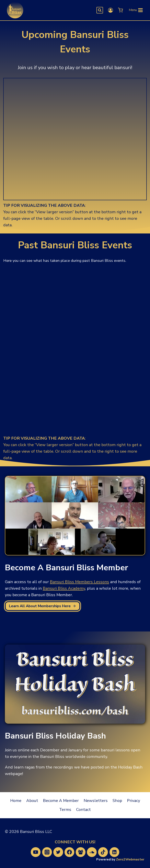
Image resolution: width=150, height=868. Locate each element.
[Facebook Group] (81, 852)
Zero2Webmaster (130, 859)
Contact (83, 810)
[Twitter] (58, 852)
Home (16, 801)
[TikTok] (103, 852)
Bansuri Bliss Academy (64, 588)
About (32, 801)
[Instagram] (47, 852)
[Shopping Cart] (120, 10)
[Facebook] (69, 852)
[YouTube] (36, 852)
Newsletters (96, 801)
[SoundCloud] (92, 852)
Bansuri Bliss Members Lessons (79, 582)
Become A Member (61, 801)
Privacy (134, 801)
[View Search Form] (100, 10)
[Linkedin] (114, 852)
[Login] (111, 10)
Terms (65, 810)
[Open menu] (136, 10)
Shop (117, 801)
